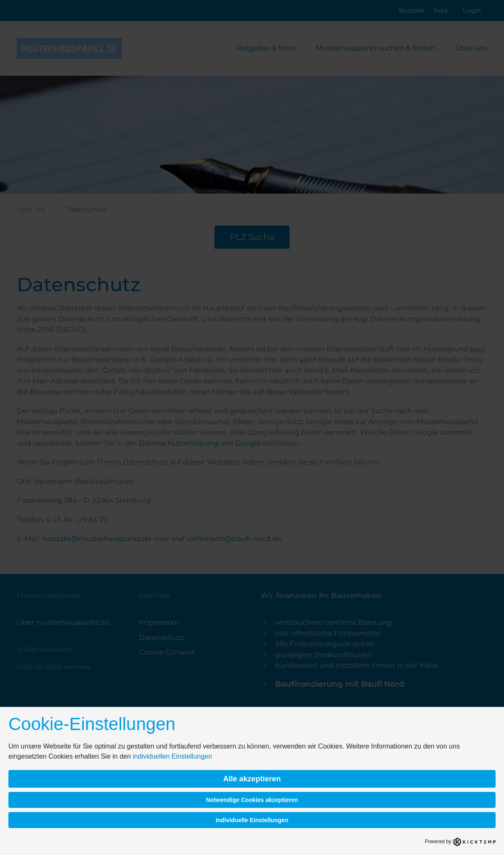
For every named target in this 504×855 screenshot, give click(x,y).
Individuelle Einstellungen (252, 820)
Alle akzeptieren (252, 779)
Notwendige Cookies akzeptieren (252, 800)
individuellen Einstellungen (172, 756)
